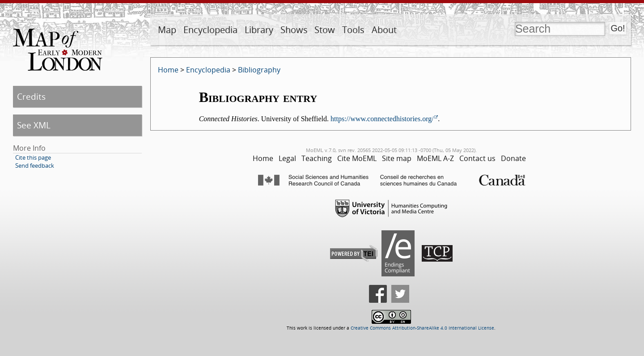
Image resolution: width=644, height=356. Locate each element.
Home (168, 70)
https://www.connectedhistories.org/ (382, 119)
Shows (294, 30)
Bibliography (259, 70)
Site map (397, 158)
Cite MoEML (357, 158)
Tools (353, 30)
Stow (325, 30)
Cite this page (33, 157)
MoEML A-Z (435, 158)
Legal (287, 158)
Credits (31, 96)
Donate (513, 158)
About (384, 30)
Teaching (317, 158)
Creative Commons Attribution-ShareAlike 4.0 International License (422, 328)
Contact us (477, 158)
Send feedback (35, 165)
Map (167, 30)
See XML (34, 125)
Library (259, 30)
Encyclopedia (210, 30)
